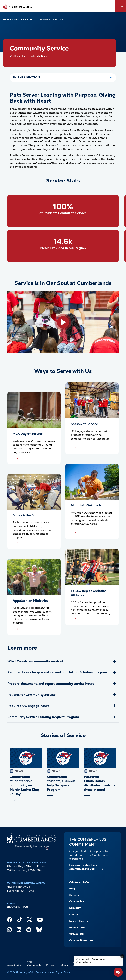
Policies (64, 965)
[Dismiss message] (122, 956)
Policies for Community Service (32, 695)
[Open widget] (118, 972)
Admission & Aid (79, 882)
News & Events (79, 921)
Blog (72, 889)
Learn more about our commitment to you (83, 867)
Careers (74, 895)
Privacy (50, 965)
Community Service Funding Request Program (43, 717)
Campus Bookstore (81, 940)
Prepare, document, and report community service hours (51, 684)
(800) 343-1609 (17, 907)
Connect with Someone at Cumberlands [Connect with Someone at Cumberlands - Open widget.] (91, 961)
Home (7, 20)
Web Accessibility (34, 963)
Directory (75, 908)
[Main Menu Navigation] (120, 6)
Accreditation (15, 965)
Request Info (77, 928)
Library (74, 915)
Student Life (23, 20)
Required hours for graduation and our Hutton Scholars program (57, 672)
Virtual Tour (77, 934)
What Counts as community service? (35, 661)
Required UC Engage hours (28, 706)
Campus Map (77, 901)
